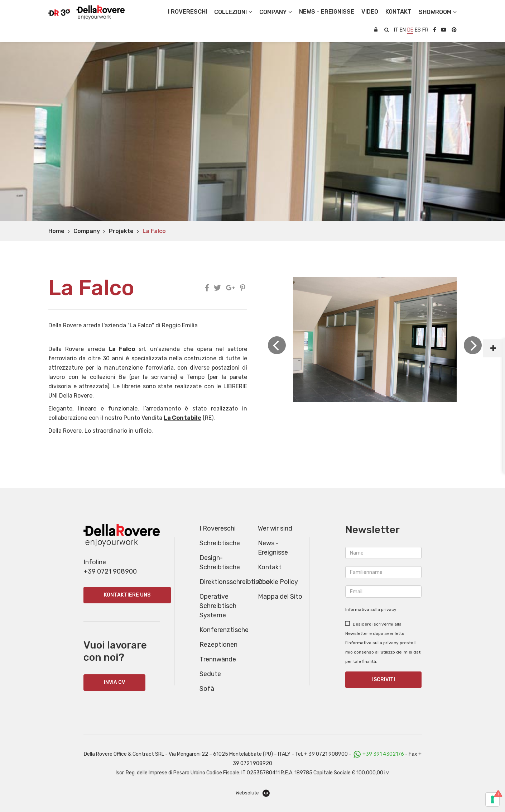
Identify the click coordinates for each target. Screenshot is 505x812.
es (418, 30)
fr (425, 30)
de (410, 30)
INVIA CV (114, 682)
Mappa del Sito (280, 597)
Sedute (210, 674)
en (403, 30)
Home (56, 231)
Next (473, 345)
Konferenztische (224, 630)
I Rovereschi (187, 12)
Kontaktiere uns (127, 595)
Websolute (253, 793)
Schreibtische (220, 543)
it (396, 30)
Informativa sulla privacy (371, 609)
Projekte (121, 231)
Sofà (207, 689)
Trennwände (218, 659)
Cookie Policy (278, 582)
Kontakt (270, 567)
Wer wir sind (275, 528)
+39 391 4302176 (383, 754)
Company (87, 231)
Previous (277, 345)
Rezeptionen (218, 645)
